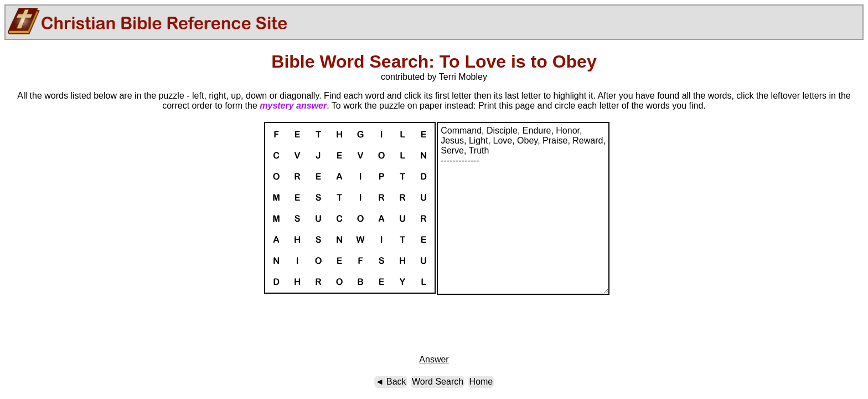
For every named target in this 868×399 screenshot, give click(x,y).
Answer (434, 359)
